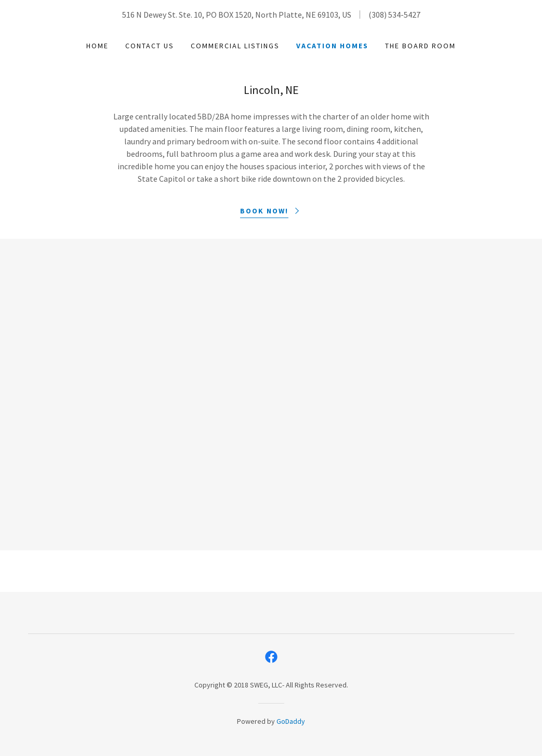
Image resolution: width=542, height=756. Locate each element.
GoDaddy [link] (291, 721)
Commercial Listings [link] (235, 46)
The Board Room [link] (420, 46)
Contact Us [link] (150, 46)
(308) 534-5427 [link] (394, 15)
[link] (271, 657)
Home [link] (97, 46)
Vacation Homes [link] (332, 46)
